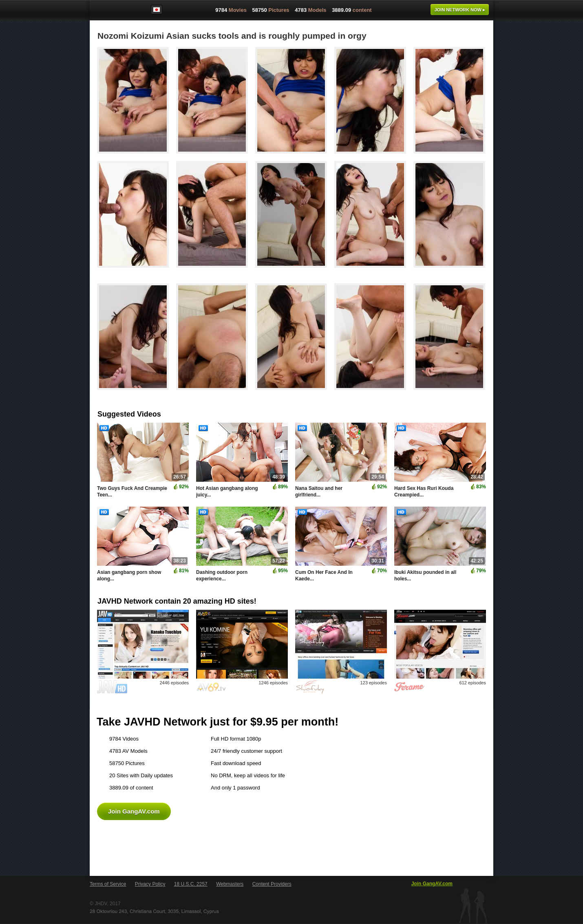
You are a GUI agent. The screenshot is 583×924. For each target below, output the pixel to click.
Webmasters (230, 884)
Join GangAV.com (134, 811)
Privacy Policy (150, 884)
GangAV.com (116, 12)
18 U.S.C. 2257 (191, 884)
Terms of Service (108, 884)
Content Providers (272, 884)
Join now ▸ (460, 10)
